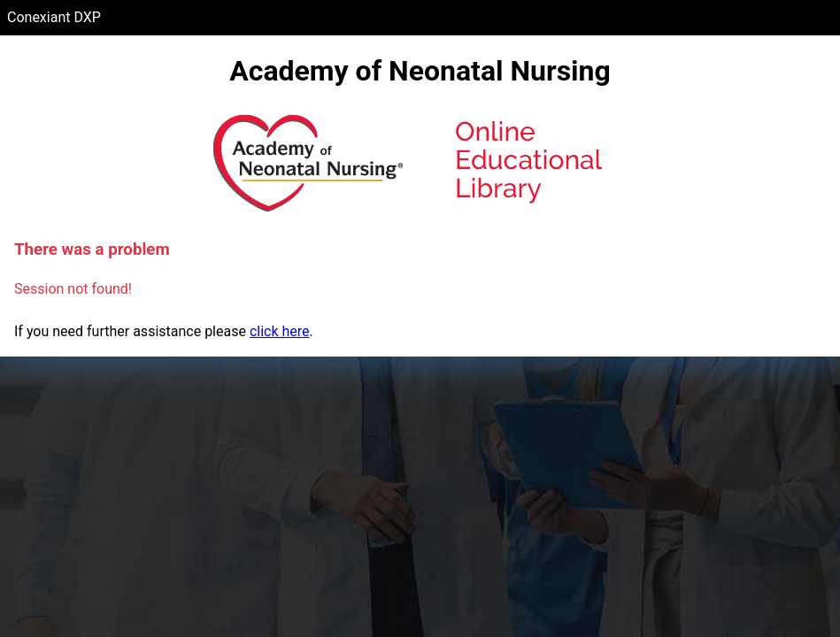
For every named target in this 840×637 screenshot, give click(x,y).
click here (280, 331)
